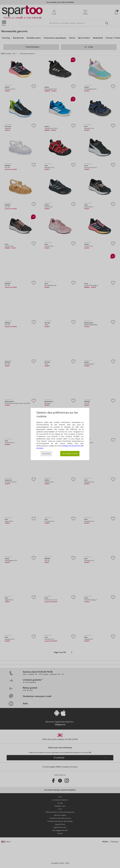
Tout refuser (46, 454)
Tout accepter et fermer (70, 454)
